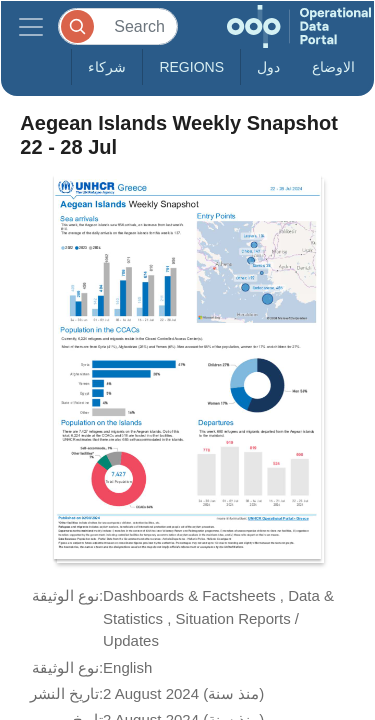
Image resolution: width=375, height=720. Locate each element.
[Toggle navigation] (31, 26)
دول (268, 67)
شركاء (107, 67)
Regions (191, 67)
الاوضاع (333, 67)
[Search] (118, 26)
